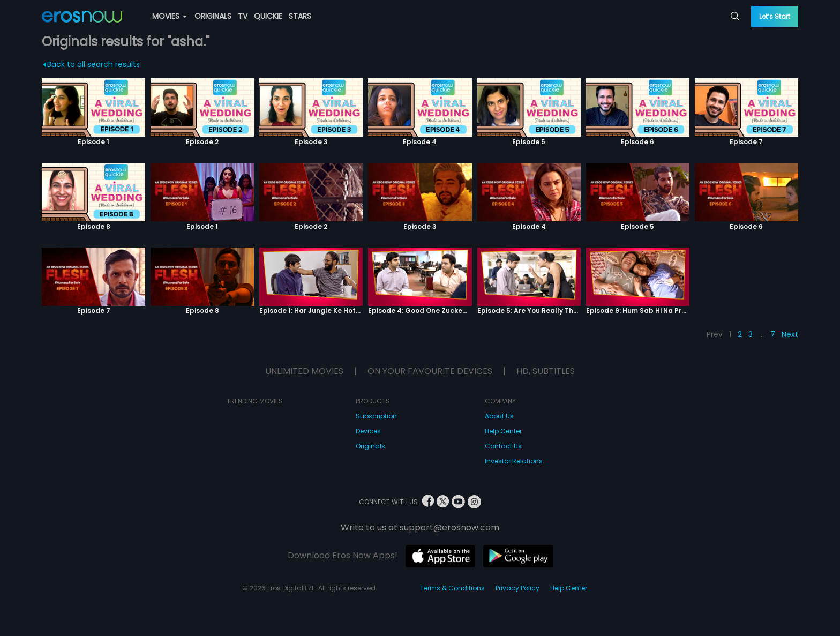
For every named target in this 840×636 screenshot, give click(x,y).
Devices (368, 431)
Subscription (376, 416)
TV (243, 16)
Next (790, 334)
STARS (300, 16)
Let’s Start (775, 16)
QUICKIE (268, 16)
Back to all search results (91, 64)
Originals (370, 446)
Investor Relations (514, 461)
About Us (499, 416)
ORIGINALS (213, 16)
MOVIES (169, 16)
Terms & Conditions (452, 588)
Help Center (503, 431)
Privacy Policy (517, 588)
